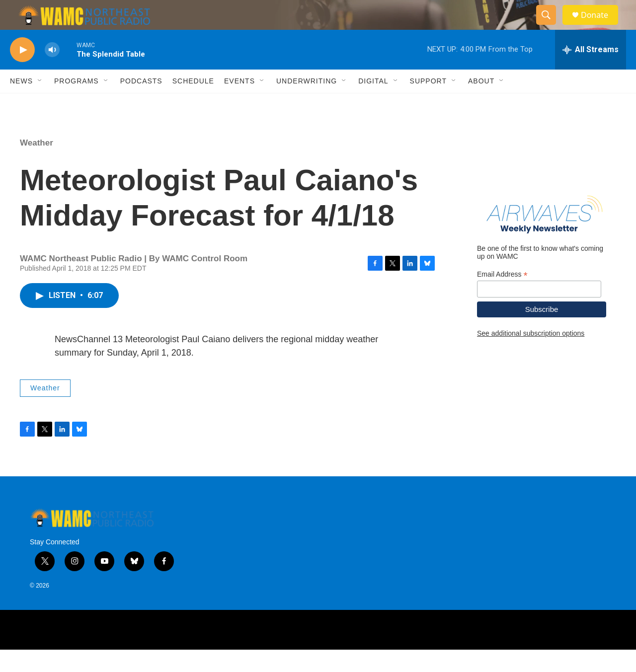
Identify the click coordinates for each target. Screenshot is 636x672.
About (481, 103)
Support (428, 103)
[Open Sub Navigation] (40, 103)
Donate (601, 26)
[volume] (52, 72)
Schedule (193, 103)
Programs (77, 103)
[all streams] (591, 72)
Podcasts (141, 103)
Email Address (502, 297)
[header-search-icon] (551, 26)
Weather (37, 165)
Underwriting (307, 103)
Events (239, 103)
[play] (22, 72)
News (21, 103)
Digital (373, 103)
